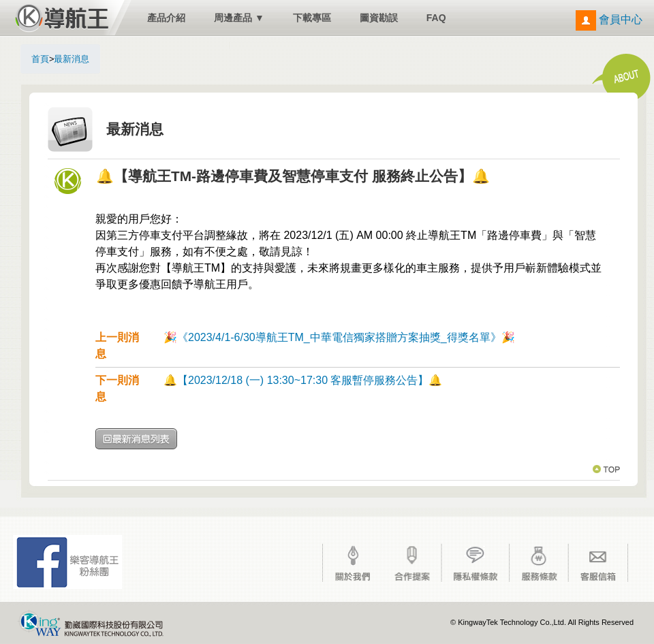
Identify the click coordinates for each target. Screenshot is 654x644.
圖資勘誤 (379, 18)
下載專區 (312, 18)
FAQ (436, 18)
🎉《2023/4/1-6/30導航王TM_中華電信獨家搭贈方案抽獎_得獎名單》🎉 (339, 337)
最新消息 (72, 59)
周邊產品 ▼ (239, 18)
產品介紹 (166, 18)
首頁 (40, 59)
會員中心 (609, 19)
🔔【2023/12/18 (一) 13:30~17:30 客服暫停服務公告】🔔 (303, 380)
